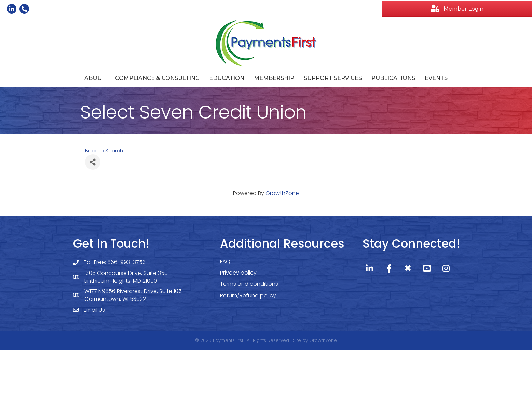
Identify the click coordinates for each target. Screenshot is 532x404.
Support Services (333, 78)
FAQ (225, 261)
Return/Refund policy (248, 296)
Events (436, 78)
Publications (393, 78)
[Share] (93, 162)
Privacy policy (238, 273)
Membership (274, 78)
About (95, 78)
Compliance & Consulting (157, 78)
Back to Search (104, 151)
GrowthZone (282, 193)
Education (227, 78)
